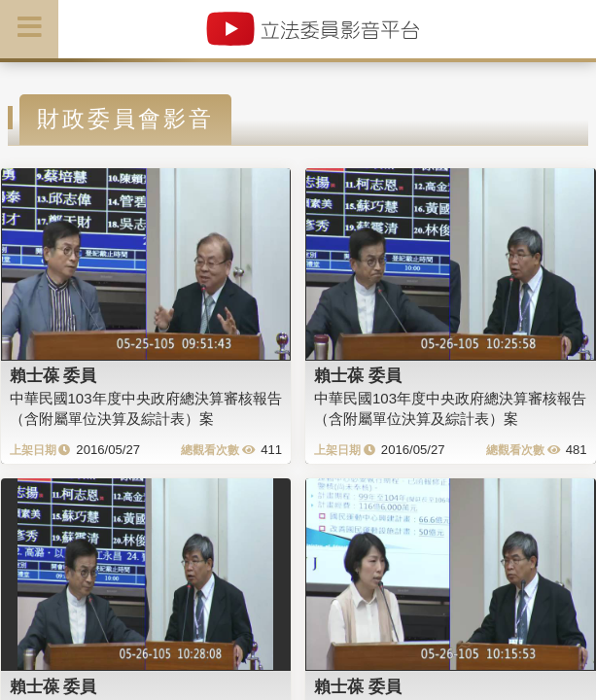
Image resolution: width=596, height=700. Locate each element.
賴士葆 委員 (53, 375)
